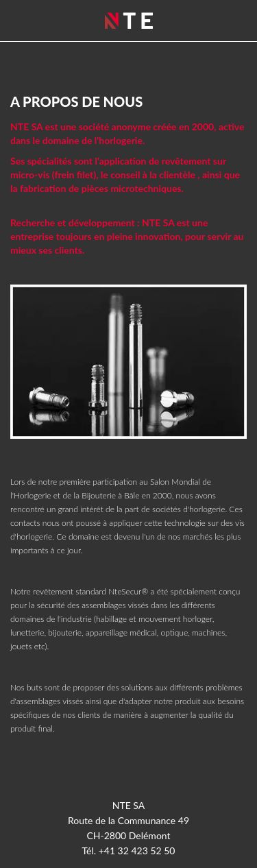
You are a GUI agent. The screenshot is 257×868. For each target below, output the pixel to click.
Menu (233, 21)
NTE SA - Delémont (129, 21)
